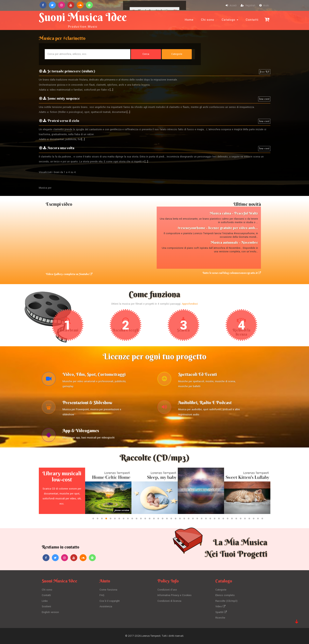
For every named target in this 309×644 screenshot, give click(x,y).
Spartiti (221, 612)
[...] (111, 90)
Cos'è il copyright (110, 601)
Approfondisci (190, 304)
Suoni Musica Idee (83, 19)
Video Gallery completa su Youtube (69, 274)
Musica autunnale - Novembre (234, 242)
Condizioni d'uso (167, 590)
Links (45, 601)
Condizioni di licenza (169, 601)
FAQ (102, 595)
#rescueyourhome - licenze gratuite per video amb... (218, 228)
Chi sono (208, 20)
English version (50, 612)
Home (189, 20)
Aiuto (264, 6)
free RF (265, 72)
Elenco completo (225, 595)
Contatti (252, 20)
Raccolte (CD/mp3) (226, 601)
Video (220, 607)
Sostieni (46, 607)
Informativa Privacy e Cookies (175, 595)
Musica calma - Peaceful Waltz (234, 213)
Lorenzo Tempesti (151, 636)
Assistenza (106, 607)
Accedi (231, 6)
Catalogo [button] (230, 20)
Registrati (248, 6)
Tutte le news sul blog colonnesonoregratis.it (232, 273)
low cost (264, 99)
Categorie (221, 590)
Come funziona (108, 590)
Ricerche (220, 618)
